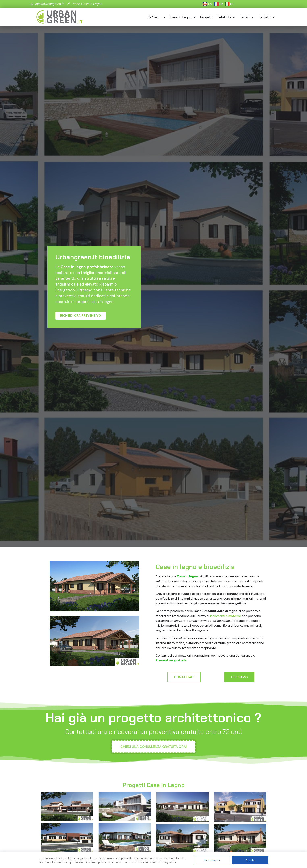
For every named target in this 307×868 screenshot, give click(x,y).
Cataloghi (226, 17)
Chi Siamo (156, 17)
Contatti (266, 17)
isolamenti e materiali (226, 616)
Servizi (246, 17)
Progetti (206, 17)
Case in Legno (183, 17)
